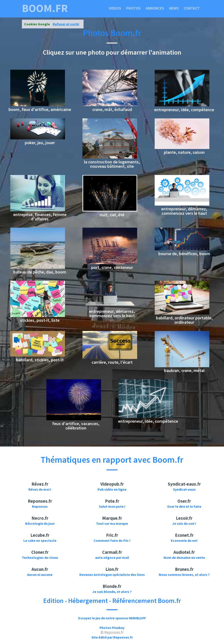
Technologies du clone (40, 557)
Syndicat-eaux (184, 489)
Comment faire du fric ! (112, 540)
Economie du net (184, 540)
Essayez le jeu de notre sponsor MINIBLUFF (112, 618)
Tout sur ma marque (112, 523)
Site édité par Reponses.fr (112, 637)
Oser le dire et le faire (184, 506)
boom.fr (45, 8)
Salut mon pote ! (112, 506)
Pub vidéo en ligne (112, 489)
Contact (192, 8)
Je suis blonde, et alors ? (112, 592)
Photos (133, 8)
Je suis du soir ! (184, 523)
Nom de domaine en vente (184, 557)
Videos (115, 8)
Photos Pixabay (112, 628)
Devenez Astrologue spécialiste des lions (112, 575)
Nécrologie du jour (40, 523)
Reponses (40, 506)
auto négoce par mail (112, 557)
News (174, 8)
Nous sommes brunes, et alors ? (184, 575)
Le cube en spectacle (40, 540)
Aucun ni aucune (40, 575)
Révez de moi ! (40, 489)
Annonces (155, 8)
